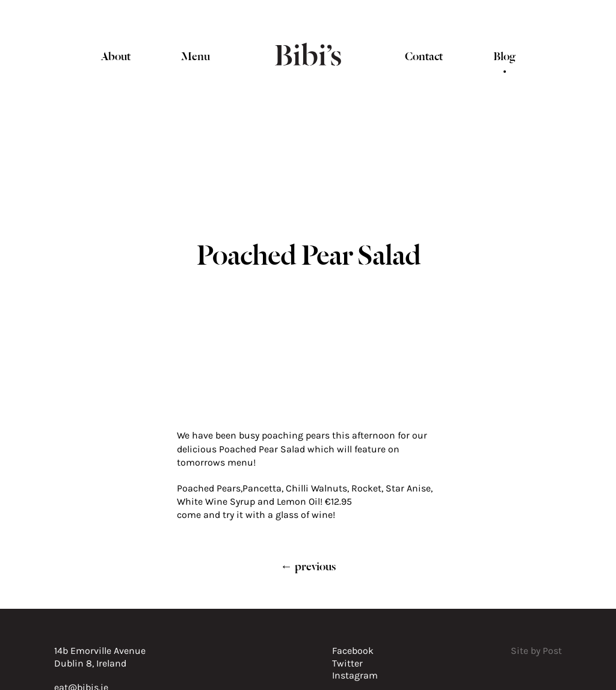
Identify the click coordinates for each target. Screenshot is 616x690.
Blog (504, 55)
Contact (424, 55)
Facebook (353, 651)
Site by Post (536, 651)
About (116, 55)
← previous (308, 565)
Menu (196, 55)
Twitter (347, 663)
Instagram (355, 675)
